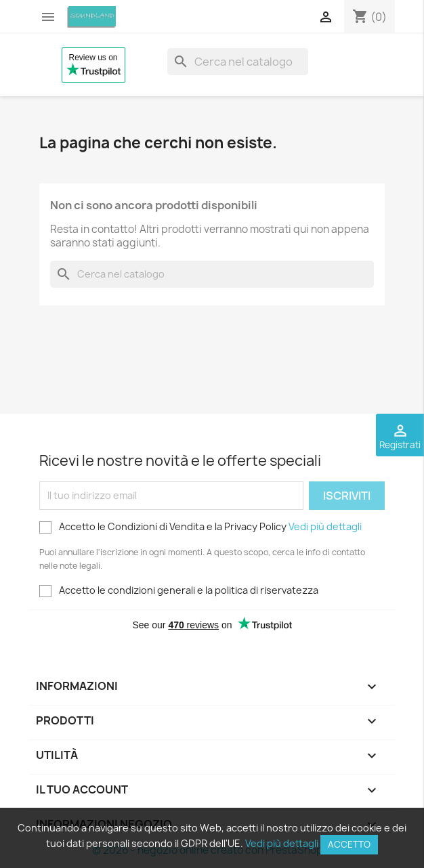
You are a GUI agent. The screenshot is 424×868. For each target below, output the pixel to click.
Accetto (349, 844)
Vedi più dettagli (325, 526)
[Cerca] (238, 62)
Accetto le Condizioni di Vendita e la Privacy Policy (200, 527)
